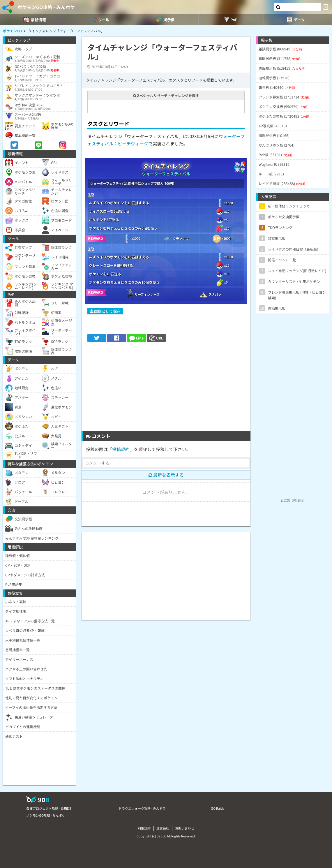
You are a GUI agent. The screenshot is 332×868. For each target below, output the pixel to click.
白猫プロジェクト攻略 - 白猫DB (49, 808)
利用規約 (144, 828)
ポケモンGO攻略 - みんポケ (46, 7)
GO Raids (218, 808)
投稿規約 (121, 449)
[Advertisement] (166, 389)
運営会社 (163, 828)
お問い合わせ (185, 828)
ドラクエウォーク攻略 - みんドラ (142, 808)
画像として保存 (105, 311)
